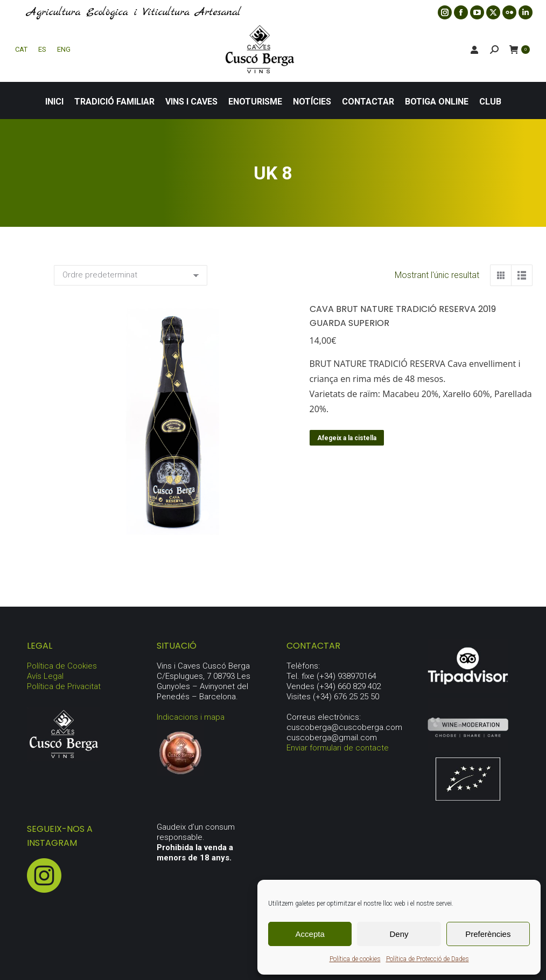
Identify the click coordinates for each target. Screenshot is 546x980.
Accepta (310, 934)
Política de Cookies (62, 666)
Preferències (488, 934)
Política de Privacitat (64, 686)
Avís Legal (45, 676)
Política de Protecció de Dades (428, 959)
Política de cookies (355, 959)
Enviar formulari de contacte (338, 748)
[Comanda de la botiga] (131, 275)
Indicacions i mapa (191, 717)
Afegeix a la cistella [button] (347, 438)
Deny (399, 934)
